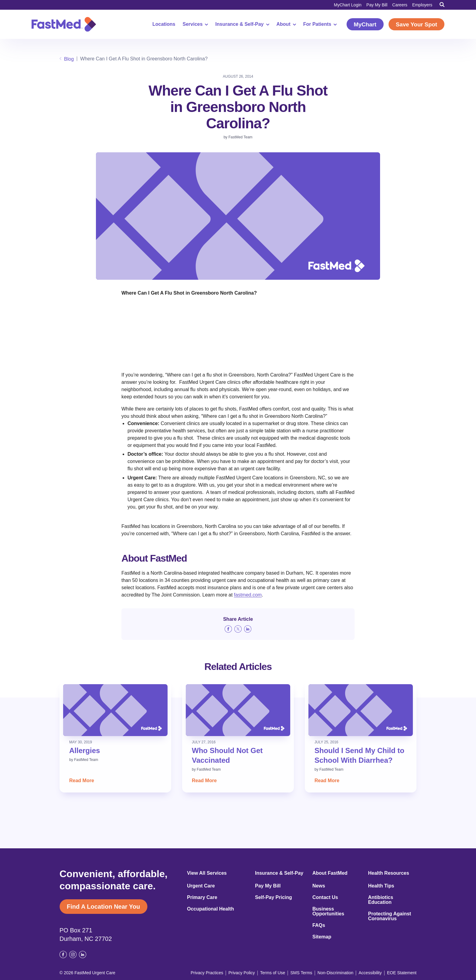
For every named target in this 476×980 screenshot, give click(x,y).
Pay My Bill (377, 5)
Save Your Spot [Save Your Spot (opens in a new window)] (416, 24)
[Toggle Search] (442, 5)
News (319, 886)
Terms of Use (273, 973)
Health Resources (389, 873)
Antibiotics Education (381, 900)
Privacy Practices (207, 973)
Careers (400, 5)
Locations (164, 24)
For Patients (320, 24)
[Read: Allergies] (115, 710)
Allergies (85, 750)
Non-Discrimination (335, 973)
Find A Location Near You (103, 907)
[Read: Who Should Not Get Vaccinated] (238, 710)
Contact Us (325, 897)
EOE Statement (402, 973)
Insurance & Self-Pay (242, 24)
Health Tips (381, 886)
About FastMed (330, 873)
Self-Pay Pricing (274, 897)
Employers (422, 5)
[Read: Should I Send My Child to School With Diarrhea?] (361, 710)
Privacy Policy (241, 973)
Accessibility (370, 973)
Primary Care (202, 897)
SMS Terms (301, 973)
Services (195, 24)
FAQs (319, 925)
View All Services (207, 873)
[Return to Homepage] (64, 24)
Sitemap (322, 937)
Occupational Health (211, 909)
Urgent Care (201, 886)
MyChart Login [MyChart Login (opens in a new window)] (348, 5)
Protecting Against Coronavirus (390, 916)
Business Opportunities (328, 911)
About (286, 24)
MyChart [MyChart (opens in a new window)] (365, 24)
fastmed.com (248, 595)
